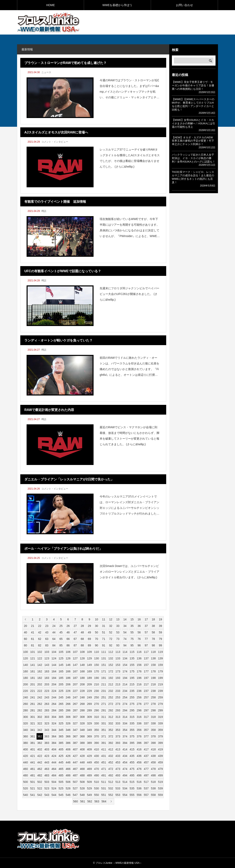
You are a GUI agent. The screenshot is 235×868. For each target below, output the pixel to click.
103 (47, 652)
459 (160, 762)
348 (82, 730)
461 (33, 769)
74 (125, 639)
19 (161, 619)
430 (96, 756)
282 (40, 710)
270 (96, 704)
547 (75, 795)
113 (118, 652)
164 (54, 671)
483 (47, 775)
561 (82, 801)
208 (82, 684)
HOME (51, 5)
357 (146, 730)
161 (33, 671)
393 (118, 743)
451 (104, 762)
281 (33, 710)
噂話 (44, 211)
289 (89, 710)
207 (75, 684)
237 (146, 691)
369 (89, 736)
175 (132, 671)
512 (111, 782)
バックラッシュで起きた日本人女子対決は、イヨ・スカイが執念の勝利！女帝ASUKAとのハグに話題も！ (193, 158)
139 (160, 658)
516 (139, 782)
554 (125, 795)
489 (89, 775)
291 (104, 710)
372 (111, 736)
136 (139, 658)
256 (139, 697)
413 (118, 749)
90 (97, 645)
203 (47, 684)
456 (139, 762)
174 (125, 671)
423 (47, 756)
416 (139, 749)
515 (132, 782)
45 (61, 632)
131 (104, 658)
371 (104, 736)
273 (118, 704)
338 (153, 723)
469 (89, 769)
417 (146, 749)
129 (89, 658)
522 (40, 788)
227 (75, 691)
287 (75, 710)
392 (111, 743)
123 (47, 658)
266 (68, 704)
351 (104, 730)
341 (33, 730)
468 (82, 769)
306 (68, 717)
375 (132, 736)
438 (153, 756)
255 (132, 697)
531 (104, 788)
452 (111, 762)
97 (146, 645)
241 (33, 697)
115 (132, 652)
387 (75, 743)
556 (139, 795)
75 (132, 639)
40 (26, 632)
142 (40, 665)
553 (118, 795)
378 (153, 736)
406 (68, 749)
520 (25, 788)
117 (146, 652)
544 (54, 795)
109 (89, 652)
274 (125, 704)
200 (25, 684)
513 (118, 782)
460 (25, 769)
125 (61, 658)
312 (111, 717)
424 (54, 756)
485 (61, 775)
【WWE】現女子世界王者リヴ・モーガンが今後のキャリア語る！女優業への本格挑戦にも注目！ (193, 85)
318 (153, 717)
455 (132, 762)
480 (25, 775)
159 (160, 665)
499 (160, 775)
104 (54, 652)
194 (125, 678)
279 (160, 704)
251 (104, 697)
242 (40, 697)
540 (25, 795)
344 (54, 730)
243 (47, 697)
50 (97, 632)
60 (26, 639)
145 (61, 665)
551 (104, 795)
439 (160, 756)
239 (160, 691)
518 (153, 782)
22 (40, 626)
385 (61, 743)
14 (125, 619)
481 (33, 775)
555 (132, 795)
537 (146, 788)
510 (96, 782)
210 (96, 684)
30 (97, 626)
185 (61, 678)
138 (153, 658)
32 (111, 626)
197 (146, 678)
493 (118, 775)
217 (146, 684)
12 (111, 619)
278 (153, 704)
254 (125, 697)
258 (153, 697)
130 (96, 658)
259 (160, 697)
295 (132, 710)
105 (61, 652)
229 (89, 691)
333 (118, 723)
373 (118, 736)
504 (54, 782)
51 (104, 632)
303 (47, 717)
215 (132, 684)
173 (118, 671)
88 (82, 645)
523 (47, 788)
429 (89, 756)
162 (40, 671)
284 (54, 710)
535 (132, 788)
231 (104, 691)
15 (132, 619)
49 (89, 632)
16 (139, 619)
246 (68, 697)
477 (146, 769)
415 (132, 749)
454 (125, 762)
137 (146, 658)
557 (146, 795)
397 (146, 743)
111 (104, 652)
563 (97, 801)
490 (96, 775)
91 (104, 645)
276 (139, 704)
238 (153, 691)
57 (146, 632)
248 (82, 697)
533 (118, 788)
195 (132, 678)
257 (146, 697)
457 (146, 762)
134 (125, 658)
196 (139, 678)
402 (40, 749)
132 (111, 658)
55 (132, 632)
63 (47, 639)
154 (125, 665)
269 (89, 704)
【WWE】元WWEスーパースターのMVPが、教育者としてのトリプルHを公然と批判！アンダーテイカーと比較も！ (193, 104)
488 (82, 775)
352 (111, 730)
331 (104, 723)
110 (96, 652)
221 (33, 691)
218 (153, 684)
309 (89, 717)
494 (125, 775)
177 (146, 671)
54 (125, 632)
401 (33, 749)
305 (61, 717)
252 (111, 697)
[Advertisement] (170, 22)
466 (68, 769)
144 (54, 665)
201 (33, 684)
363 (47, 736)
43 (47, 632)
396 (139, 743)
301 (33, 717)
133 (118, 658)
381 (33, 743)
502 (40, 782)
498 (153, 775)
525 (61, 788)
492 (111, 775)
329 (89, 723)
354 (125, 730)
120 (25, 658)
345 (61, 730)
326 (68, 723)
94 (125, 645)
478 (153, 769)
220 (25, 691)
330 (96, 723)
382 (40, 743)
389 (89, 743)
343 (47, 730)
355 (132, 730)
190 (96, 678)
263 (47, 704)
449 (89, 762)
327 (75, 723)
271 (104, 704)
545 (61, 795)
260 (25, 704)
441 (33, 762)
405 (61, 749)
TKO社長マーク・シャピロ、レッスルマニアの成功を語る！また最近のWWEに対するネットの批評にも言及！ (193, 177)
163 (47, 671)
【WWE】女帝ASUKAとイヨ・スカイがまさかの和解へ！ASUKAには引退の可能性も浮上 (193, 123)
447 (75, 762)
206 (68, 684)
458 (153, 762)
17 (146, 619)
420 (25, 756)
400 (25, 749)
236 (139, 691)
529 (89, 788)
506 (68, 782)
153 (118, 665)
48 (82, 632)
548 (82, 795)
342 (40, 730)
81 (33, 645)
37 (146, 626)
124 (54, 658)
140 (25, 665)
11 (104, 619)
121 (33, 658)
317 (146, 717)
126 (68, 658)
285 (61, 710)
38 (153, 626)
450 (96, 762)
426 (68, 756)
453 (118, 762)
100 (25, 652)
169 (89, 671)
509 (89, 782)
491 (104, 775)
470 (96, 769)
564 (104, 801)
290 (96, 710)
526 (68, 788)
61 (33, 639)
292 (111, 710)
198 (153, 678)
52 (111, 632)
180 (25, 678)
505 (61, 782)
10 (97, 619)
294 (125, 710)
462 (40, 769)
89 (89, 645)
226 (68, 691)
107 (75, 652)
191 (104, 678)
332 (111, 723)
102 (40, 652)
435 (132, 756)
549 (89, 795)
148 (82, 665)
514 (125, 782)
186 (68, 678)
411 (104, 749)
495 (132, 775)
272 (111, 704)
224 (54, 691)
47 (75, 632)
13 (118, 619)
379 (160, 736)
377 (146, 736)
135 (132, 658)
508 (82, 782)
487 (75, 775)
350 (96, 730)
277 (146, 704)
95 (132, 645)
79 (161, 639)
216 (139, 684)
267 (75, 704)
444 (54, 762)
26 (68, 626)
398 (153, 743)
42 (40, 632)
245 (61, 697)
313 (118, 717)
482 (40, 775)
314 (125, 717)
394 (125, 743)
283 (47, 710)
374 (125, 736)
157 (146, 665)
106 (68, 652)
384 (54, 743)
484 (54, 775)
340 (25, 730)
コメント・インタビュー (55, 142)
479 (160, 769)
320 (25, 723)
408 (82, 749)
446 (68, 762)
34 (125, 626)
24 (54, 626)
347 (75, 730)
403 (47, 749)
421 (33, 756)
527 (75, 788)
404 (54, 749)
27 (75, 626)
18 (153, 619)
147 (75, 665)
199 (160, 678)
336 (139, 723)
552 (111, 795)
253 (118, 697)
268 (82, 704)
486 (68, 775)
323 (47, 723)
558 (153, 795)
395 (132, 743)
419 (160, 749)
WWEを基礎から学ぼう (117, 5)
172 (111, 671)
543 (47, 795)
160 (25, 671)
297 (146, 710)
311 (104, 717)
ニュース (46, 72)
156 (139, 665)
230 (96, 691)
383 (47, 743)
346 (68, 730)
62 (40, 639)
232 (111, 691)
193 (118, 678)
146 (68, 665)
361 (33, 736)
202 (40, 684)
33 (118, 626)
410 (96, 749)
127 (75, 658)
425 (61, 756)
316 (139, 717)
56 (139, 632)
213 (118, 684)
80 (26, 645)
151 (104, 665)
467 (75, 769)
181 (33, 678)
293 (118, 710)
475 (132, 769)
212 (111, 684)
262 (40, 704)
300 (25, 717)
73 (118, 639)
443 (47, 762)
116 (139, 652)
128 (82, 658)
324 (54, 723)
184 (54, 678)
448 (82, 762)
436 (139, 756)
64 (54, 639)
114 (125, 652)
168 (82, 671)
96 (139, 645)
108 (82, 652)
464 (54, 769)
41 (33, 632)
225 (61, 691)
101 (33, 652)
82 (40, 645)
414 (125, 749)
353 (118, 730)
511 (104, 782)
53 (118, 632)
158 (153, 665)
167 (75, 671)
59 (161, 632)
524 (54, 788)
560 (75, 801)
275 (132, 704)
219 (160, 684)
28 (82, 626)
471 (104, 769)
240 (25, 697)
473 (118, 769)
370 (96, 736)
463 (47, 769)
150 (96, 665)
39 (161, 626)
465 (61, 769)
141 (33, 665)
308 (82, 717)
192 (111, 678)
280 (25, 710)
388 (82, 743)
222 (40, 691)
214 (125, 684)
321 (33, 723)
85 (61, 645)
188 (82, 678)
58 (153, 632)
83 (47, 645)
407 (75, 749)
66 (68, 639)
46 (68, 632)
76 (139, 639)
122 (40, 658)
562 (90, 801)
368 (82, 736)
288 (82, 710)
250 (96, 697)
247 (75, 697)
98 (153, 645)
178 (153, 671)
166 (68, 671)
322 (40, 723)
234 (125, 691)
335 (132, 723)
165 (61, 671)
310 (96, 717)
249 (89, 697)
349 (89, 730)
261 (33, 704)
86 (68, 645)
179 (160, 671)
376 (139, 736)
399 (160, 743)
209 (89, 684)
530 (96, 788)
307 (75, 717)
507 (75, 782)
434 (125, 756)
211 (104, 684)
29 (89, 626)
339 (160, 723)
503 (47, 782)
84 (54, 645)
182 (40, 678)
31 (104, 626)
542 (40, 795)
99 (161, 645)
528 (82, 788)
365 (61, 736)
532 (111, 788)
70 (97, 639)
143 (47, 665)
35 (132, 626)
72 (111, 639)
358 (153, 730)
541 (33, 795)
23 (47, 626)
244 (54, 697)
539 (160, 788)
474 (125, 769)
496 (139, 775)
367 (75, 736)
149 (89, 665)
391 (104, 743)
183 (47, 678)
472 (111, 769)
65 (61, 639)
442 (40, 762)
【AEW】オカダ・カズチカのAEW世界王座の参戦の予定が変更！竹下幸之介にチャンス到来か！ (193, 141)
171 (104, 671)
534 (125, 788)
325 (61, 723)
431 (104, 756)
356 (139, 730)
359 (160, 730)
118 (153, 652)
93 (118, 645)
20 (26, 626)
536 (139, 788)
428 (82, 756)
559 (160, 795)
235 (132, 691)
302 (40, 717)
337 (146, 723)
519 (160, 782)
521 (33, 788)
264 (54, 704)
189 (89, 678)
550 (96, 795)
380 (25, 743)
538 (153, 788)
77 (146, 639)
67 (75, 639)
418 (153, 749)
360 (25, 736)
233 (118, 691)
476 (139, 769)
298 (153, 710)
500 (25, 782)
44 (54, 632)
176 (139, 671)
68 (82, 639)
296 (139, 710)
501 (33, 782)
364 (54, 736)
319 (160, 717)
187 (75, 678)
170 (96, 671)
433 (118, 756)
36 (139, 626)
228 (82, 691)
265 (61, 704)
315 (132, 717)
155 (132, 665)
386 (68, 743)
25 (61, 626)
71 (104, 639)
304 (54, 717)
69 (89, 639)
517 (146, 782)
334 (125, 723)
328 (82, 723)
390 (96, 743)
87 (75, 645)
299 (160, 710)
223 (47, 691)
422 (40, 756)
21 (33, 626)
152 (111, 665)
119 (160, 652)
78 (153, 639)
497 (146, 775)
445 (61, 762)
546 (68, 795)
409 (89, 749)
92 (111, 645)
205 (61, 684)
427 (75, 756)
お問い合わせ (184, 5)
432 (111, 756)
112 (111, 652)
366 (68, 736)
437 (146, 756)
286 (68, 710)
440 (25, 762)
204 (54, 684)
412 (111, 749)
